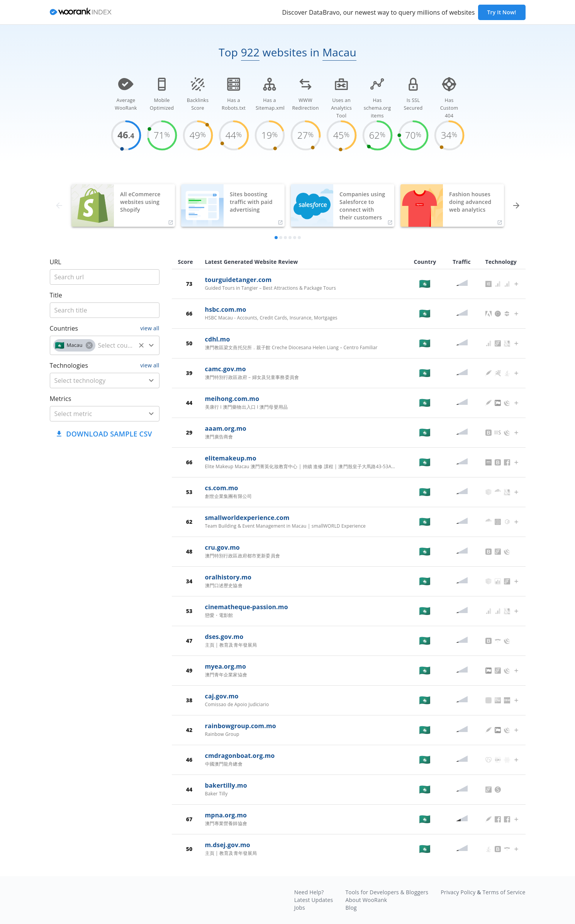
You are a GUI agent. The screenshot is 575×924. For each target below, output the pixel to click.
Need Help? (309, 892)
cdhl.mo (218, 339)
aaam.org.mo (226, 428)
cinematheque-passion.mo (247, 607)
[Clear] (141, 345)
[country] (115, 345)
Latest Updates (314, 900)
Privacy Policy (458, 892)
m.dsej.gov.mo (228, 845)
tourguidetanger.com (238, 280)
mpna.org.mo (226, 815)
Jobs (300, 908)
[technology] (93, 380)
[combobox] (105, 345)
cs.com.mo (222, 488)
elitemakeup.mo (231, 458)
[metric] (93, 414)
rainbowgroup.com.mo (241, 726)
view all (150, 328)
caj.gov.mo (222, 696)
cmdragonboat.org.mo (240, 756)
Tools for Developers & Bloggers (387, 892)
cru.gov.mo (222, 547)
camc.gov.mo (226, 369)
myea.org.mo (226, 666)
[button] (74, 345)
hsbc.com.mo (226, 309)
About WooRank (366, 900)
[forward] (516, 206)
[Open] (151, 345)
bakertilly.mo (226, 785)
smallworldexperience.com (247, 518)
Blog (351, 908)
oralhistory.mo (228, 577)
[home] (81, 13)
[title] (105, 277)
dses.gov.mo (224, 637)
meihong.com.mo (232, 399)
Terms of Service (504, 892)
